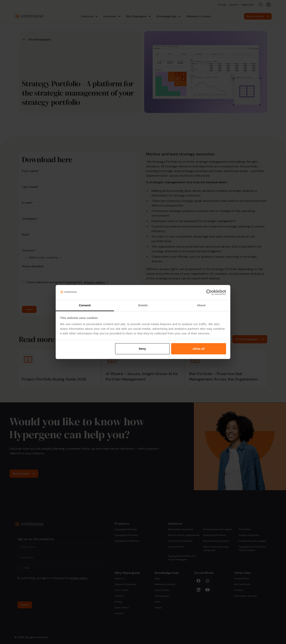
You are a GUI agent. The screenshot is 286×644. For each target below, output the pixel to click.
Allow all (199, 349)
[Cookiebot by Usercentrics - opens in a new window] (209, 293)
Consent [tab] (85, 305)
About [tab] (201, 305)
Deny (142, 349)
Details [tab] (143, 305)
